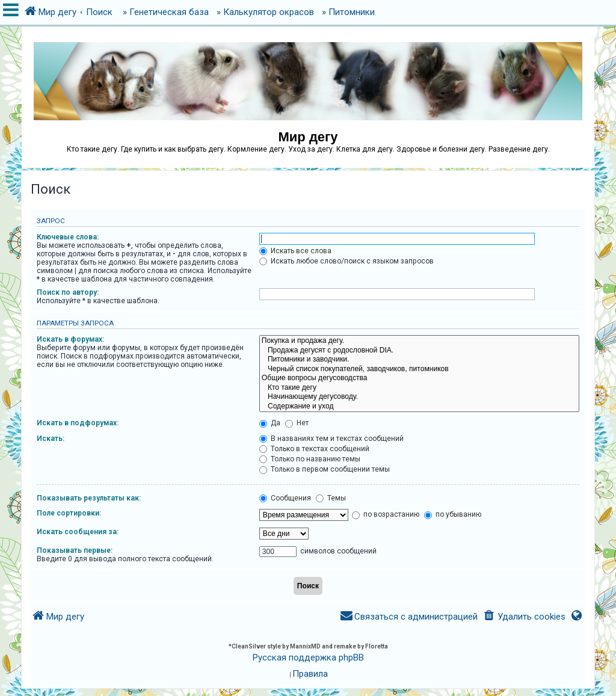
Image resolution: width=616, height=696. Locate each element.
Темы (331, 498)
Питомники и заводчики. (419, 360)
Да (270, 423)
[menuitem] (524, 617)
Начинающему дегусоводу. (419, 397)
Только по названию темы (310, 459)
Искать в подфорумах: (78, 423)
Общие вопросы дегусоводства (419, 378)
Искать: (51, 439)
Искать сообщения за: (78, 532)
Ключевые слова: (68, 237)
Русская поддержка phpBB (308, 658)
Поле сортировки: (69, 513)
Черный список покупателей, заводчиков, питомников (419, 369)
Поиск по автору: (68, 292)
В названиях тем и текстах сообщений (331, 439)
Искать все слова (295, 251)
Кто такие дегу (419, 388)
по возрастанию (386, 514)
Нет (297, 423)
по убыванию (453, 514)
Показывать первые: (75, 550)
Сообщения (285, 498)
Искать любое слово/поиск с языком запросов (346, 261)
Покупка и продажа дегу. (419, 341)
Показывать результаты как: (89, 498)
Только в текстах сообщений (314, 449)
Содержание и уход (419, 407)
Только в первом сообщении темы (325, 469)
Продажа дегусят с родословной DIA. (419, 351)
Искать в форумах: (70, 339)
